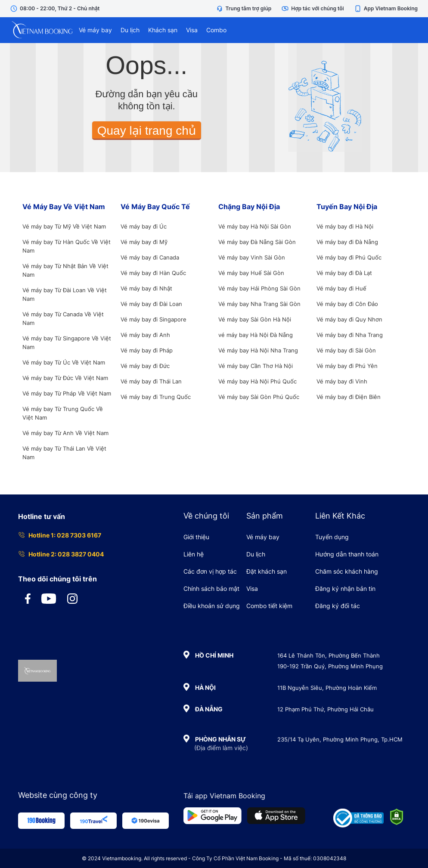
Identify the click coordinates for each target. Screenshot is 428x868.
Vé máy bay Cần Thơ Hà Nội (256, 366)
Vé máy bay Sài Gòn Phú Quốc (259, 397)
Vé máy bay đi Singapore (154, 319)
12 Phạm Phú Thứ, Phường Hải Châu (326, 709)
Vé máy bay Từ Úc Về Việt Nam (64, 362)
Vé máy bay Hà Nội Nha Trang (258, 350)
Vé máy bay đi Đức (145, 366)
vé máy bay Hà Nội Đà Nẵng (256, 335)
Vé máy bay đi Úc (144, 226)
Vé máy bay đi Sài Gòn (346, 350)
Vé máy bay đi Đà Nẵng (347, 242)
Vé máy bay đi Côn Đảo (347, 304)
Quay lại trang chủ (147, 131)
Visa (192, 30)
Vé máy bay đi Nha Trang (350, 335)
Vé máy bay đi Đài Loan (151, 304)
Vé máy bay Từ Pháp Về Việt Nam (67, 393)
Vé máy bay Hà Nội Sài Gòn (255, 226)
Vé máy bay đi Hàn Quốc (153, 273)
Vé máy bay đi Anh (145, 335)
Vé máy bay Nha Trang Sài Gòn (259, 304)
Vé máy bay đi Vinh (342, 381)
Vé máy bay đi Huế (341, 288)
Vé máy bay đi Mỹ (144, 242)
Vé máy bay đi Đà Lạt (344, 273)
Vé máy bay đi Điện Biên (349, 397)
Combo (216, 30)
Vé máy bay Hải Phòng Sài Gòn (259, 288)
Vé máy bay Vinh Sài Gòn (252, 257)
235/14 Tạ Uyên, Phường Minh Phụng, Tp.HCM (340, 739)
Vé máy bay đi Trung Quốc (156, 397)
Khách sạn (163, 30)
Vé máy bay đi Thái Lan (151, 381)
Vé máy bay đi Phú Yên (347, 366)
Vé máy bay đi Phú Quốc (349, 257)
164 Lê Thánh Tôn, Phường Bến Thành (329, 655)
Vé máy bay (95, 30)
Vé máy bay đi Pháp (147, 350)
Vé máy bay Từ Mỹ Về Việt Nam (64, 226)
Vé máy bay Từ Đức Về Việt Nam (65, 378)
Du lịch (130, 30)
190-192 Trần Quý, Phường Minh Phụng (330, 666)
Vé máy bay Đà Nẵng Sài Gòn (257, 242)
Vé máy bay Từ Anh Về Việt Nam (65, 433)
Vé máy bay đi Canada (150, 257)
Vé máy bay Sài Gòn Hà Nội (255, 319)
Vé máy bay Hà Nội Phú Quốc (257, 381)
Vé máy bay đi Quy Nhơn (349, 319)
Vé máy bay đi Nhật (146, 288)
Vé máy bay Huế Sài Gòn (251, 273)
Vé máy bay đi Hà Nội (345, 226)
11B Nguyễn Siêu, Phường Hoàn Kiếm (327, 688)
